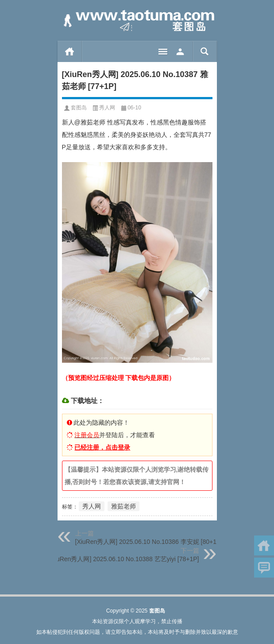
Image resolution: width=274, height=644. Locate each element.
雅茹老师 (123, 506)
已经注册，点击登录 (102, 447)
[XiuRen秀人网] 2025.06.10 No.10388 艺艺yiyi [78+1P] (124, 559)
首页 (70, 51)
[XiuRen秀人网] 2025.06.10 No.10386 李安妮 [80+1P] (149, 542)
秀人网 (107, 108)
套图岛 (79, 108)
